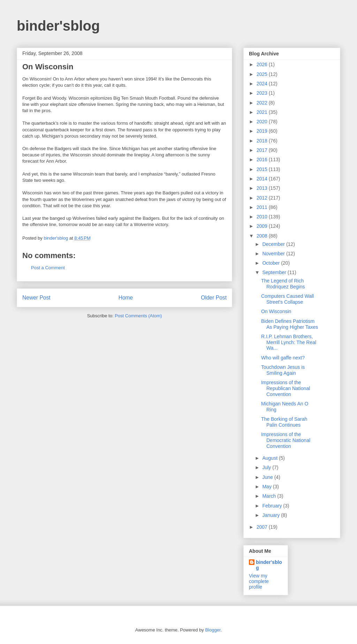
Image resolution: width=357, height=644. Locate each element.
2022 (263, 103)
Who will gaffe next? (283, 358)
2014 (263, 179)
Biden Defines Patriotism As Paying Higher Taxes (290, 324)
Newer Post (36, 298)
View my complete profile (259, 581)
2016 (263, 160)
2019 (263, 131)
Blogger (213, 630)
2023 (263, 93)
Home (126, 298)
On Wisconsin (276, 311)
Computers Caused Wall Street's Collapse (287, 299)
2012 (263, 198)
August (270, 458)
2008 (263, 236)
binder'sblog (58, 26)
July (267, 467)
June (268, 477)
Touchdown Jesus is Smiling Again (283, 370)
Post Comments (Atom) (138, 316)
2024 (263, 84)
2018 (263, 141)
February (273, 506)
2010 (263, 217)
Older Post (214, 298)
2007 (263, 527)
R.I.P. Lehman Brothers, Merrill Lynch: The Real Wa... (289, 342)
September (275, 272)
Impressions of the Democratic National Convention (286, 440)
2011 (263, 207)
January (272, 515)
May (267, 487)
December (274, 244)
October (272, 263)
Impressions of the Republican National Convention (286, 388)
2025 (263, 74)
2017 (263, 150)
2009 (263, 226)
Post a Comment (48, 268)
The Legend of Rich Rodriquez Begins (283, 284)
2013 (263, 188)
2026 (263, 64)
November (274, 254)
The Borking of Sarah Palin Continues (284, 422)
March (270, 496)
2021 (263, 112)
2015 (263, 169)
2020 (263, 122)
